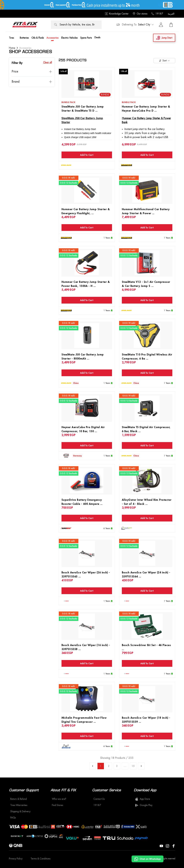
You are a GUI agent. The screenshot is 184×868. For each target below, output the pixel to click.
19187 (157, 14)
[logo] (25, 25)
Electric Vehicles (69, 38)
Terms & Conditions (40, 859)
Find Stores (57, 805)
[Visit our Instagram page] (167, 846)
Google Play (144, 805)
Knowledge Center (117, 14)
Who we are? (59, 799)
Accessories (52, 38)
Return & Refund (19, 799)
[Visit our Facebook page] (174, 846)
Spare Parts (86, 38)
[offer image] (92, 5)
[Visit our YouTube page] (161, 846)
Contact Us (99, 799)
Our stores (140, 14)
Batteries (24, 38)
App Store (143, 799)
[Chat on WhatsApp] (148, 859)
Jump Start (164, 38)
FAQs (13, 818)
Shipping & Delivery (20, 811)
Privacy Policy (16, 859)
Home (12, 48)
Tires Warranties (19, 805)
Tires (11, 38)
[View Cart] (171, 25)
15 (133, 766)
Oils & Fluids (38, 38)
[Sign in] (161, 25)
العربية (171, 14)
